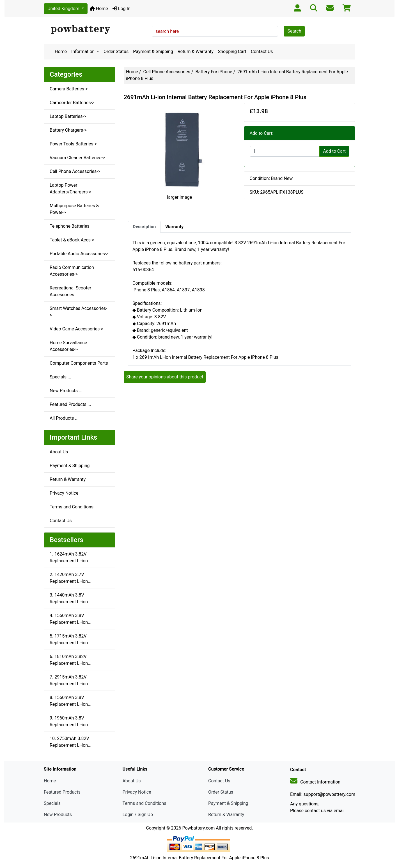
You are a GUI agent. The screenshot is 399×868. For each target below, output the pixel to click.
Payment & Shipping (153, 52)
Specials (52, 803)
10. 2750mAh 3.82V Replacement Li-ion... (71, 742)
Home (99, 9)
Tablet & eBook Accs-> (72, 240)
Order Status (116, 52)
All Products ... (64, 418)
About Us (59, 452)
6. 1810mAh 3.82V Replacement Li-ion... (71, 660)
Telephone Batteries (70, 226)
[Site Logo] (96, 30)
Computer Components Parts (79, 363)
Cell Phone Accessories (167, 72)
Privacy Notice (64, 493)
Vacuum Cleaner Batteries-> (77, 158)
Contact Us (262, 52)
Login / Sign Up (138, 815)
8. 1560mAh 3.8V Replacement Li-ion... (71, 701)
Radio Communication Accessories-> (72, 271)
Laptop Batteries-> (68, 116)
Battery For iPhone (214, 72)
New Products (58, 815)
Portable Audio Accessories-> (79, 254)
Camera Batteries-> (69, 89)
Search (294, 31)
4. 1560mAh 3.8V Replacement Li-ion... (71, 619)
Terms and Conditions (72, 507)
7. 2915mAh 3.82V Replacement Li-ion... (71, 680)
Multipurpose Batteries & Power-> (74, 209)
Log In (121, 9)
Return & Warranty (196, 52)
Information (83, 52)
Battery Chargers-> (68, 130)
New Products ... (66, 391)
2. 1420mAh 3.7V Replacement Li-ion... (71, 578)
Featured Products (62, 792)
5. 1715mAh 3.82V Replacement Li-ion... (71, 639)
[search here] (215, 31)
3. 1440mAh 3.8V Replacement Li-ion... (71, 598)
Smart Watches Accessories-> (78, 312)
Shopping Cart (232, 52)
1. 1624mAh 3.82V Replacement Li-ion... (71, 557)
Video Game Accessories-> (76, 329)
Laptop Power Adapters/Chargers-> (70, 189)
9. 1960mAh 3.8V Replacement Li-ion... (71, 721)
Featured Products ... (70, 404)
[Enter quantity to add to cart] (285, 151)
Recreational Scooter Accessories (70, 291)
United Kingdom (64, 9)
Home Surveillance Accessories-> (68, 346)
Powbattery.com (198, 828)
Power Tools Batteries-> (73, 144)
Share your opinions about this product (165, 377)
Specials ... (60, 377)
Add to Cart (334, 151)
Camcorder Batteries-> (72, 103)
